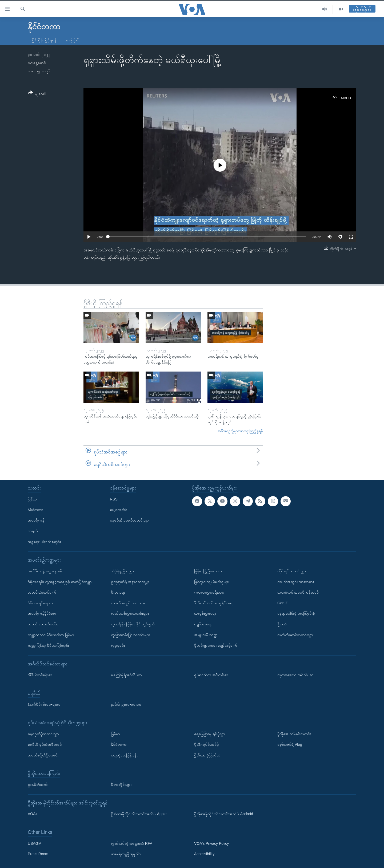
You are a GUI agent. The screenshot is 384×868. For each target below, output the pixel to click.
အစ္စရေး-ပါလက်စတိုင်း (44, 541)
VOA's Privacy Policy (211, 843)
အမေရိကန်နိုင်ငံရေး (42, 613)
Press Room (38, 854)
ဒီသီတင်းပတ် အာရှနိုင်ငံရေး (214, 603)
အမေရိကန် (36, 520)
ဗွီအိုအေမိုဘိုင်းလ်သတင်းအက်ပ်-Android (224, 814)
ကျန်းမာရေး (203, 624)
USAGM (35, 843)
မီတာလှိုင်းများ (121, 784)
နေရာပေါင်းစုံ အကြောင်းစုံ (296, 613)
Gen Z (283, 603)
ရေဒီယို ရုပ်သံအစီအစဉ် (45, 744)
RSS (114, 499)
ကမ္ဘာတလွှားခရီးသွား (209, 592)
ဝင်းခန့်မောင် (37, 63)
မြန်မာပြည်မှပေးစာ (208, 571)
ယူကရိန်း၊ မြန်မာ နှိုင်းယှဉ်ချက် (133, 624)
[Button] (37, 94)
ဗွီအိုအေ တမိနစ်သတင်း (294, 734)
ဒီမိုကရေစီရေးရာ (40, 603)
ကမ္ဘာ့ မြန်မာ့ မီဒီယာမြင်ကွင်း (48, 645)
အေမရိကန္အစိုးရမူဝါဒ (126, 854)
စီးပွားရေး (118, 592)
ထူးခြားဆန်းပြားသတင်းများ (131, 635)
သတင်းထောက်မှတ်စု (43, 624)
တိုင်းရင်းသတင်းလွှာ (292, 571)
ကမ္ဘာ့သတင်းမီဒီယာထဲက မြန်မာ (51, 635)
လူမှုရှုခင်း (118, 645)
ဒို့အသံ (282, 624)
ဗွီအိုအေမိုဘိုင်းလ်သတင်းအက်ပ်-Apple (139, 814)
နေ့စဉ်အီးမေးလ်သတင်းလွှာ (129, 520)
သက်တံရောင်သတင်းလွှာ (295, 635)
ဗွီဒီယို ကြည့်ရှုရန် (44, 40)
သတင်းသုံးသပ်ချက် (42, 592)
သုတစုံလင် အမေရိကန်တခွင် (298, 592)
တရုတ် (33, 531)
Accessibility (204, 854)
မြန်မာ (32, 499)
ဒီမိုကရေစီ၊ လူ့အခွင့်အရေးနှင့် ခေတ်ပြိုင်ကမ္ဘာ (60, 582)
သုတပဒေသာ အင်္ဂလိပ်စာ (295, 675)
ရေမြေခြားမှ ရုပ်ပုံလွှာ (210, 734)
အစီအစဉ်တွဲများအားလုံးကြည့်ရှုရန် (240, 431)
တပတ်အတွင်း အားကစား (129, 603)
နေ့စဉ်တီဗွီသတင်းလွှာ (43, 734)
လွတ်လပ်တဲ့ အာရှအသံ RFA (132, 843)
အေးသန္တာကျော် (39, 71)
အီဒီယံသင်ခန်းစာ (40, 675)
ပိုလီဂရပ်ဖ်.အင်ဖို (207, 744)
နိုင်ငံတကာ (36, 510)
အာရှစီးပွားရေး (205, 613)
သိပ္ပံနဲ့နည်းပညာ (122, 571)
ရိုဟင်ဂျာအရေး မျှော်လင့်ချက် (216, 645)
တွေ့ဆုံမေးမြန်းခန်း (124, 755)
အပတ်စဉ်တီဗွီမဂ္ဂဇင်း (43, 755)
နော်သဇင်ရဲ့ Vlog (290, 744)
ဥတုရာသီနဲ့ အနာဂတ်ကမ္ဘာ (130, 582)
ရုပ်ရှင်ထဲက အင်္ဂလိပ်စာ (211, 675)
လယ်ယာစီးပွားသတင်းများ (130, 613)
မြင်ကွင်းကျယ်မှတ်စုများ (212, 582)
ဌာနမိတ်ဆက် (38, 784)
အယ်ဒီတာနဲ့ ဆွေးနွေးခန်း (45, 571)
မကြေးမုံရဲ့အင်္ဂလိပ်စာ (126, 675)
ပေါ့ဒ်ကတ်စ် (119, 510)
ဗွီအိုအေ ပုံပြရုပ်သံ (207, 755)
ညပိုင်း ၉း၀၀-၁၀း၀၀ (126, 704)
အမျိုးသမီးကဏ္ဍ (206, 635)
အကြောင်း (73, 40)
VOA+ (33, 814)
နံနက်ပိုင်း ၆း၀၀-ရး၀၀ (44, 704)
